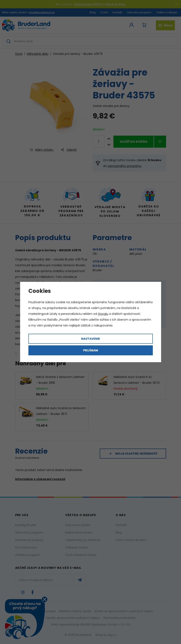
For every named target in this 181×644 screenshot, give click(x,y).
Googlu (103, 314)
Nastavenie (90, 339)
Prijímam (91, 350)
